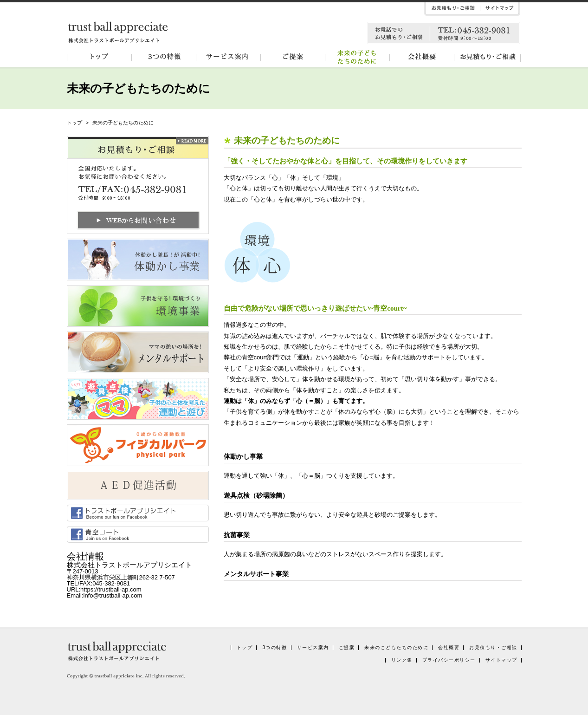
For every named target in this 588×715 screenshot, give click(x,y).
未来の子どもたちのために (359, 57)
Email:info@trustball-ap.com (105, 595)
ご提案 (294, 57)
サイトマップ (501, 660)
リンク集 (402, 660)
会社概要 (424, 57)
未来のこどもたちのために (396, 647)
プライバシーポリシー (449, 660)
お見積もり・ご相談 (489, 57)
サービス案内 (229, 57)
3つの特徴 (164, 57)
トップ (99, 57)
